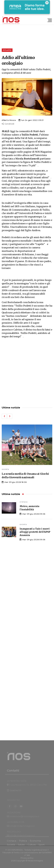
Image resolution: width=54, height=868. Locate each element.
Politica (23, 842)
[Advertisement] (27, 372)
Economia (35, 842)
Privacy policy (27, 860)
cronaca (24, 502)
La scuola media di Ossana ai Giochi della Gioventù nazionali (25, 476)
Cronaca (12, 842)
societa (5, 469)
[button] (4, 416)
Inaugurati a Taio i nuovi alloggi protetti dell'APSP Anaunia (35, 532)
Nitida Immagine (35, 862)
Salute (21, 846)
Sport (41, 846)
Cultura (32, 846)
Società (11, 846)
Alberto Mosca (9, 120)
